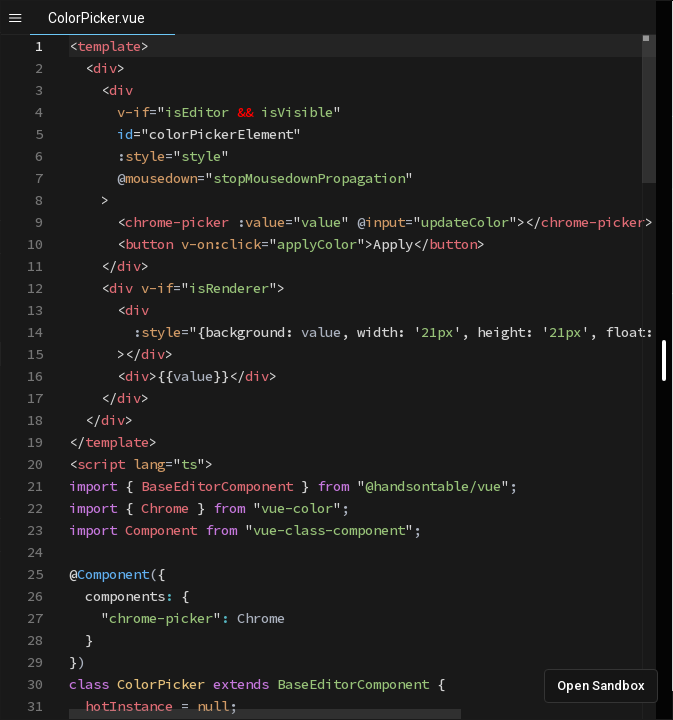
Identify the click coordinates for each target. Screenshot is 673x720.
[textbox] (69, 35)
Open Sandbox (601, 685)
